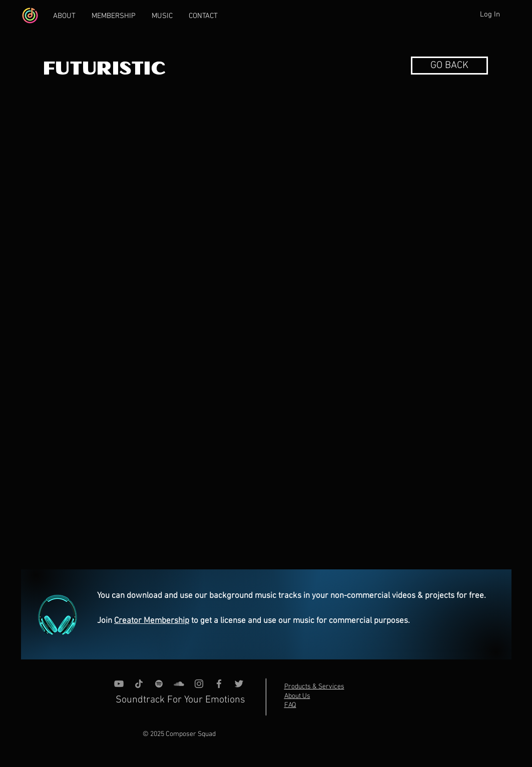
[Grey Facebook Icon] (219, 684)
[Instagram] (199, 684)
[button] (449, 66)
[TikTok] (139, 684)
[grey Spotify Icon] (159, 684)
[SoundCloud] (179, 684)
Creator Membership (152, 621)
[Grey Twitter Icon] (239, 684)
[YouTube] (119, 684)
